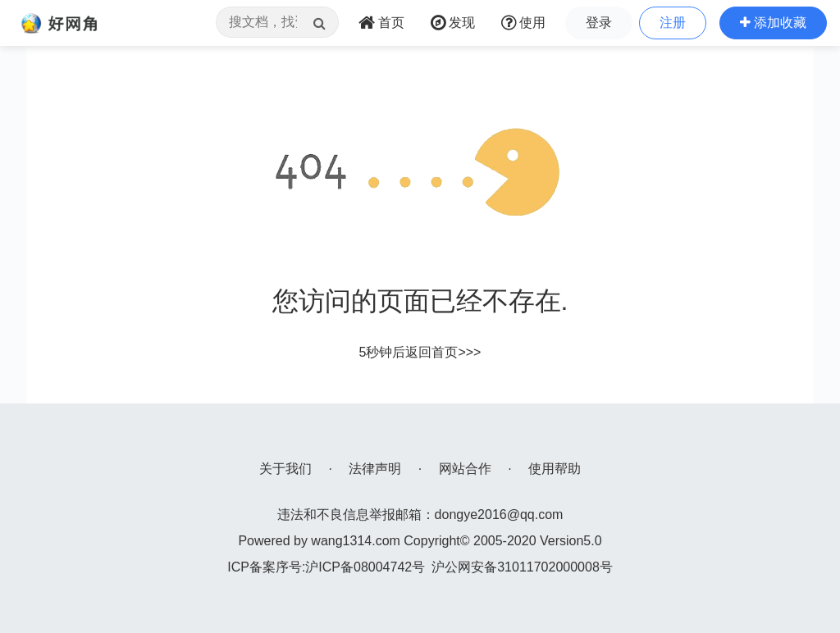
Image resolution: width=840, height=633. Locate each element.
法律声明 (375, 469)
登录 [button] (599, 23)
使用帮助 (555, 469)
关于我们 (285, 469)
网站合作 (465, 469)
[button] (773, 23)
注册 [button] (673, 23)
